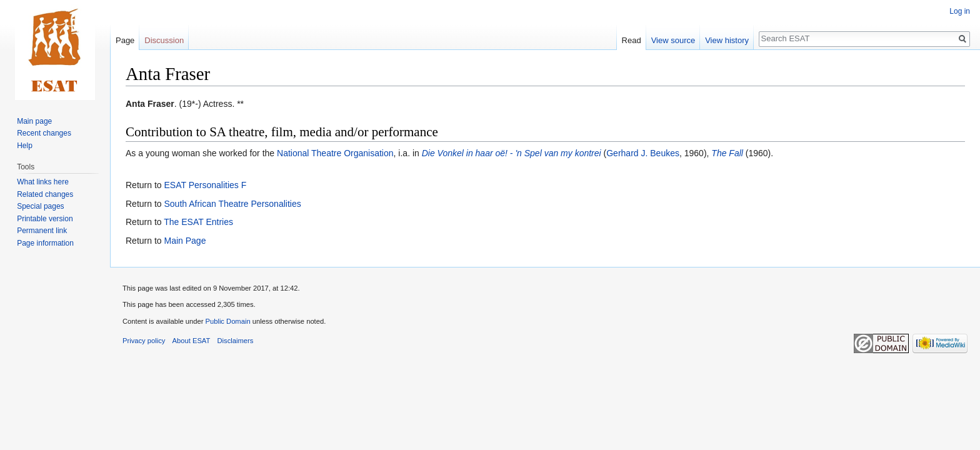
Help (25, 146)
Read (632, 40)
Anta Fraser (150, 104)
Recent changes (44, 133)
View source (673, 40)
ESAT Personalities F (205, 185)
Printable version (45, 219)
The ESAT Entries (198, 222)
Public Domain (227, 321)
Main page (34, 121)
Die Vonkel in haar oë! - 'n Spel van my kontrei (512, 153)
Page (125, 40)
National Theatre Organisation (335, 153)
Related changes (45, 194)
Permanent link (42, 231)
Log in (960, 11)
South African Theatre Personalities (232, 204)
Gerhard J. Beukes (643, 153)
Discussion (164, 40)
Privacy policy (144, 341)
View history (727, 40)
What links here (43, 182)
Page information (45, 243)
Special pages (40, 206)
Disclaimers (236, 341)
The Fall (727, 153)
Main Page (185, 241)
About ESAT (192, 341)
